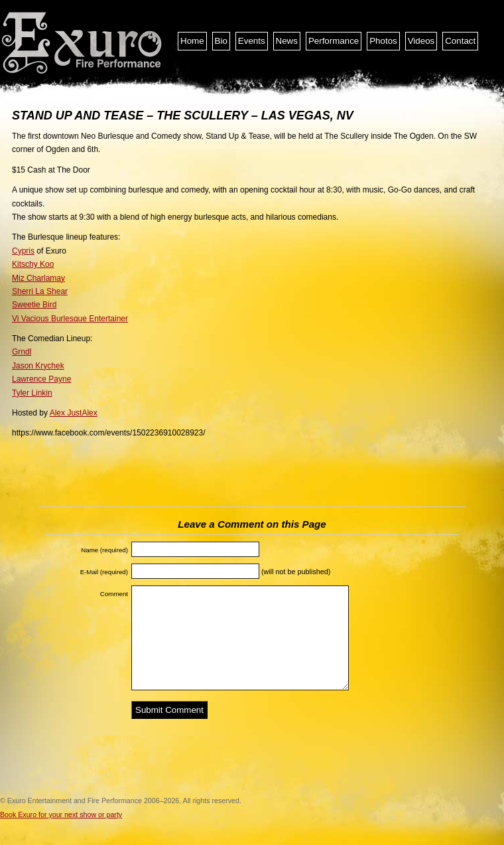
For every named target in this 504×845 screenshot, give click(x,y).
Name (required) (104, 550)
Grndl (22, 352)
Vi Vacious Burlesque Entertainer (70, 319)
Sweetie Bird (34, 305)
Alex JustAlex (74, 413)
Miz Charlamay (38, 278)
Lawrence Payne (41, 379)
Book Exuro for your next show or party (61, 814)
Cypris (23, 251)
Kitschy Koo (33, 264)
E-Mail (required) (104, 572)
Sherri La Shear (40, 291)
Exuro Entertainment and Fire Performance (83, 43)
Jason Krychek (38, 366)
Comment (114, 594)
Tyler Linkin (32, 393)
